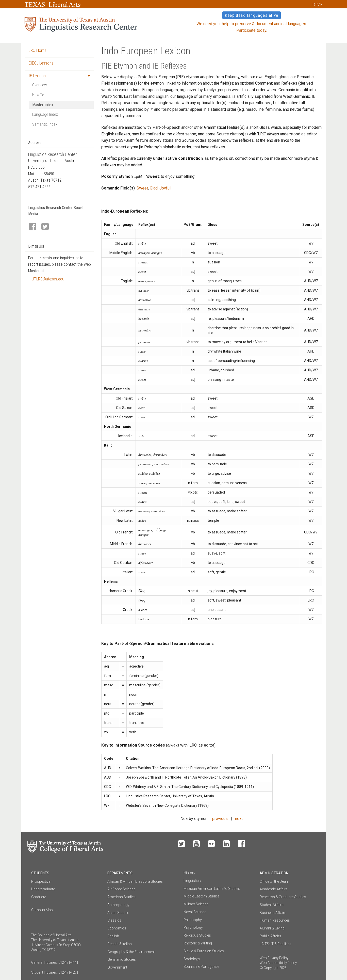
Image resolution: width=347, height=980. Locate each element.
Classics (114, 920)
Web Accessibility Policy (278, 963)
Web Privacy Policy (274, 958)
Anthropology (118, 905)
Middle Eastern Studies (202, 896)
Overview (39, 85)
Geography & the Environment (131, 952)
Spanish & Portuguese (201, 967)
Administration (274, 873)
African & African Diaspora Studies (135, 881)
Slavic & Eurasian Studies (204, 951)
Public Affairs (270, 936)
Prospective (41, 881)
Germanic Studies (122, 959)
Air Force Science (121, 889)
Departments (120, 873)
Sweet (142, 188)
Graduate (39, 897)
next (239, 819)
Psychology (193, 927)
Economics (117, 928)
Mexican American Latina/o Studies (212, 889)
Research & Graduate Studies (283, 897)
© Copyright (269, 968)
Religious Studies (197, 935)
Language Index (45, 114)
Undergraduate (43, 889)
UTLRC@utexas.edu (48, 279)
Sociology (192, 959)
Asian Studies (118, 913)
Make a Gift (283, 844)
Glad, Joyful (160, 188)
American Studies (121, 897)
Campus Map (42, 910)
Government (117, 967)
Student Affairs (272, 905)
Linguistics (192, 881)
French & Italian (120, 944)
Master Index (43, 105)
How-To (38, 95)
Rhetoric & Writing (198, 943)
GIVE (318, 4)
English (113, 936)
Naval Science (195, 912)
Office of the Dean (274, 881)
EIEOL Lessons (41, 63)
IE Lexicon (37, 76)
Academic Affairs (274, 889)
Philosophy (193, 920)
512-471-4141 (68, 962)
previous (220, 819)
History (189, 873)
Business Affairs (273, 913)
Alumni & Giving (272, 928)
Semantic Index (45, 124)
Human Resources (275, 920)
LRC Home (38, 50)
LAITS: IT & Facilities (276, 944)
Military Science (196, 904)
